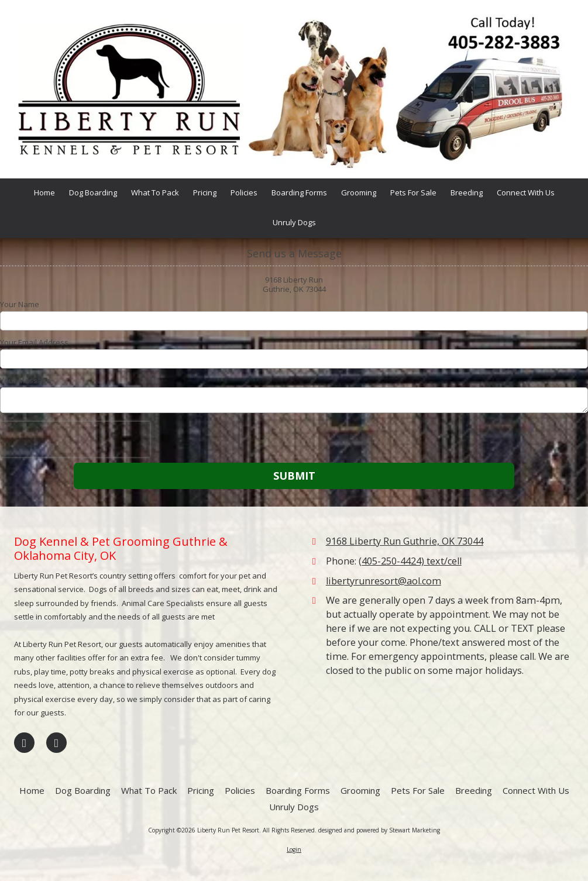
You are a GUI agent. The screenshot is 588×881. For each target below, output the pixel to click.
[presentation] (75, 439)
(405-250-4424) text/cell (410, 561)
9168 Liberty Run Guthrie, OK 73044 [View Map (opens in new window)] (405, 541)
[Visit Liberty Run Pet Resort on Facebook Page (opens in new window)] (24, 743)
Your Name (20, 304)
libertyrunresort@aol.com (384, 581)
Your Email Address (34, 342)
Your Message (25, 380)
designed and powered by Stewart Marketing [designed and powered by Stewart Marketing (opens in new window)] (379, 830)
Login (294, 849)
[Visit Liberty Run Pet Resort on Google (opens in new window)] (56, 743)
